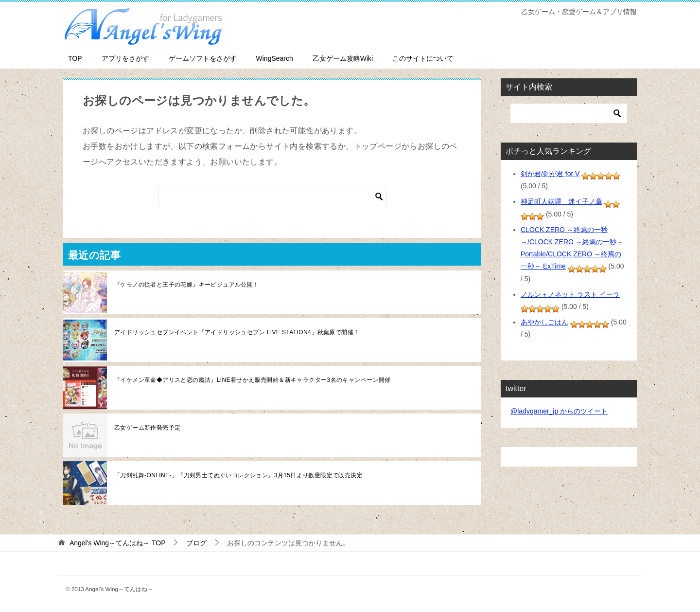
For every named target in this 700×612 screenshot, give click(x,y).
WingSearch (275, 58)
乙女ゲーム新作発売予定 (147, 428)
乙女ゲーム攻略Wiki (343, 58)
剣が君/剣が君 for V (550, 174)
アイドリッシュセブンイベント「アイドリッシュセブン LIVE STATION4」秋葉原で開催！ (237, 332)
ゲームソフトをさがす (203, 58)
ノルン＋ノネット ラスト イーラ (570, 294)
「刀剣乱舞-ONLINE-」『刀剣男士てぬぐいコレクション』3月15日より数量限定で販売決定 (238, 475)
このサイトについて (423, 58)
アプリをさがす (125, 58)
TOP (75, 58)
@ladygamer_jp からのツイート (559, 411)
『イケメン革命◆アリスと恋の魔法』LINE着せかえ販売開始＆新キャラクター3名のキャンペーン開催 (253, 380)
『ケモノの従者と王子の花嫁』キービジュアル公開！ (187, 285)
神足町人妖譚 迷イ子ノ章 (561, 201)
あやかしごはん (544, 322)
